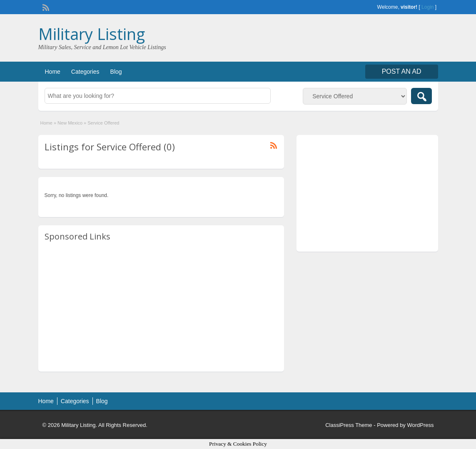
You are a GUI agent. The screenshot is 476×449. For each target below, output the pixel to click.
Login (427, 7)
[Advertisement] (161, 307)
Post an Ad (402, 71)
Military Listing (92, 34)
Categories (85, 72)
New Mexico (70, 123)
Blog (116, 72)
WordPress (420, 425)
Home (53, 72)
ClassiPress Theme (349, 425)
